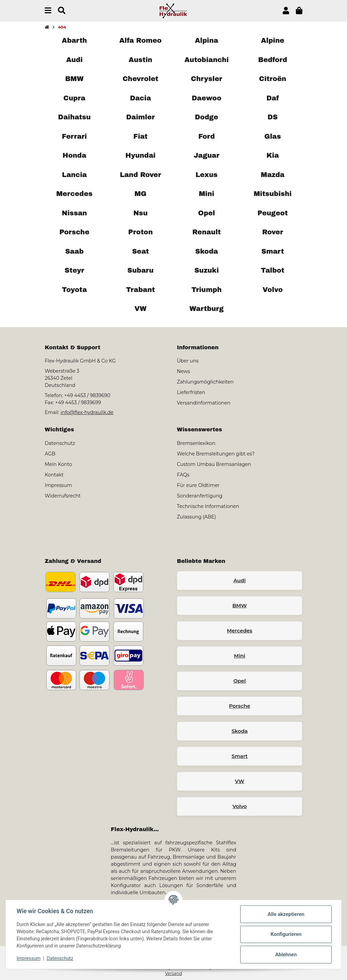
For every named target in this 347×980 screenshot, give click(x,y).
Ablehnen (286, 955)
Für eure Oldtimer (198, 485)
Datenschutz (60, 958)
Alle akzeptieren (286, 914)
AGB (50, 454)
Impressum (28, 958)
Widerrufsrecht (63, 496)
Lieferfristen (191, 392)
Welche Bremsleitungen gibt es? (216, 454)
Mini (239, 656)
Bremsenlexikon (196, 443)
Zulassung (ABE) (196, 517)
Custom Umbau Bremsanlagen (214, 464)
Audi (240, 580)
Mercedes (239, 631)
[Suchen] (62, 11)
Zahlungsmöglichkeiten (205, 382)
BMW (240, 605)
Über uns (188, 361)
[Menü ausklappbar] (48, 11)
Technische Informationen (208, 506)
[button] (286, 11)
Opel (240, 681)
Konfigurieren (286, 934)
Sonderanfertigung (200, 496)
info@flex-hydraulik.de (87, 412)
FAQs (183, 475)
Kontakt (54, 475)
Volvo (240, 806)
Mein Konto (58, 464)
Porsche (240, 706)
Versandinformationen (204, 403)
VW (240, 781)
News (183, 371)
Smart (239, 756)
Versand (173, 973)
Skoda (240, 731)
